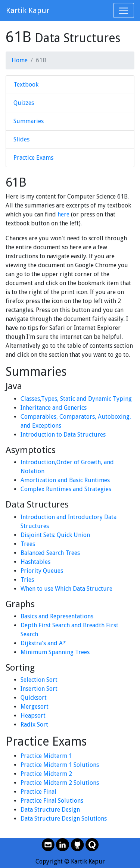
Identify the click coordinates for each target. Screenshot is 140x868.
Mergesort (35, 707)
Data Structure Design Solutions (64, 819)
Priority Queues (42, 571)
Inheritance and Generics (54, 408)
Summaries (29, 121)
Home (20, 60)
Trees (28, 544)
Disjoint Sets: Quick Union (55, 535)
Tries (27, 580)
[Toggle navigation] (124, 10)
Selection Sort (39, 680)
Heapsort (33, 716)
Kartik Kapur (28, 10)
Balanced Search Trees (50, 553)
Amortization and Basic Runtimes (65, 480)
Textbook (26, 85)
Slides (21, 139)
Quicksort (34, 698)
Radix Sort (34, 725)
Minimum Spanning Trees (55, 652)
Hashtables (35, 562)
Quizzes (24, 103)
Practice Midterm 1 (46, 756)
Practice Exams (33, 158)
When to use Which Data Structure (66, 589)
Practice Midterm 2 (46, 774)
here (63, 214)
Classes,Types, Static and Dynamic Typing (76, 399)
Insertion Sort (39, 689)
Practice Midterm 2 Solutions (60, 783)
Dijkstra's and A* (43, 643)
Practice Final (38, 792)
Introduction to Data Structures (63, 435)
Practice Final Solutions (52, 801)
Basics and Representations (57, 616)
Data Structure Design (50, 810)
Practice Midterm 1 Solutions (60, 765)
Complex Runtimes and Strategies (66, 489)
